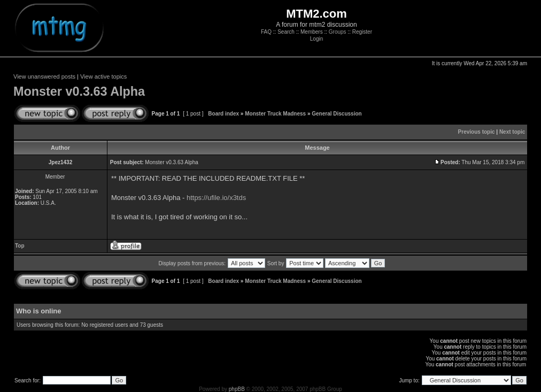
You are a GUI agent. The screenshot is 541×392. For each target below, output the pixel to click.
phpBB (237, 389)
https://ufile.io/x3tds (216, 198)
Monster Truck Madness (275, 114)
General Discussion (337, 114)
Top (20, 246)
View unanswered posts (44, 76)
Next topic (512, 132)
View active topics (103, 76)
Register (362, 32)
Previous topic (477, 132)
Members (312, 32)
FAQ (266, 32)
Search (286, 32)
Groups (338, 32)
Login (316, 39)
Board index (223, 114)
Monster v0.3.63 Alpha (79, 91)
